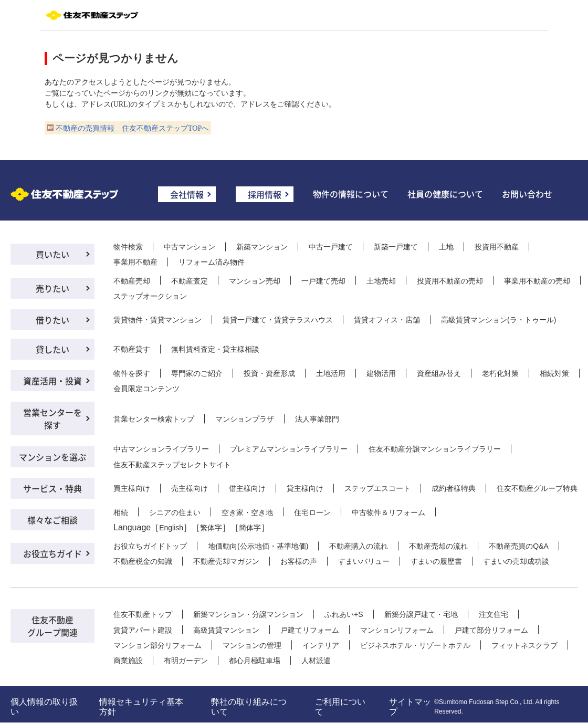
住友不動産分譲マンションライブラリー (435, 449)
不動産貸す (132, 349)
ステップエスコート (377, 488)
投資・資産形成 (269, 373)
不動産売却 (132, 281)
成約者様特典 (454, 488)
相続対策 (554, 373)
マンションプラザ (245, 419)
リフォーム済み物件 (212, 262)
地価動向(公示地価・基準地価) (258, 546)
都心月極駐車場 (255, 661)
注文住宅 (493, 614)
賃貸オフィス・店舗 (387, 320)
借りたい (52, 320)
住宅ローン (312, 512)
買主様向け (132, 488)
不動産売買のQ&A (519, 546)
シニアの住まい (175, 512)
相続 (121, 512)
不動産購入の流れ (359, 546)
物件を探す (132, 373)
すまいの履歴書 (436, 561)
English (171, 528)
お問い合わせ (527, 194)
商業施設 (128, 661)
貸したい (52, 349)
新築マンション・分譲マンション (248, 614)
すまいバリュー (364, 561)
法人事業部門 (317, 419)
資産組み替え (439, 373)
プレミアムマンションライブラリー (289, 449)
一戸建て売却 (323, 281)
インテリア (321, 645)
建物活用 (381, 373)
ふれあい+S (344, 614)
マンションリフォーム (397, 630)
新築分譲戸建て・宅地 (421, 614)
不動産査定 (190, 281)
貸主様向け (305, 488)
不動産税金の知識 (143, 561)
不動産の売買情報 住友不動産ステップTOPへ (132, 128)
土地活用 (331, 373)
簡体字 (250, 528)
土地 (446, 247)
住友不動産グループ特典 (537, 488)
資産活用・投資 (52, 381)
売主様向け (190, 488)
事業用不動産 (135, 262)
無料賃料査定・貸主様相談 (215, 349)
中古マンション (190, 247)
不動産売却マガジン (226, 561)
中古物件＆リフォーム (388, 512)
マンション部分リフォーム (157, 645)
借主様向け (247, 488)
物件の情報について (351, 194)
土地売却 (381, 281)
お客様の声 (299, 561)
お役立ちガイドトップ (150, 546)
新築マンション (262, 247)
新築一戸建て (396, 247)
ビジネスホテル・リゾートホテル (415, 645)
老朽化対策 (500, 373)
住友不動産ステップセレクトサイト (172, 465)
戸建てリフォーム (310, 630)
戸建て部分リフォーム (491, 630)
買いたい (52, 254)
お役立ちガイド (52, 553)
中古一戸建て (331, 247)
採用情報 (265, 194)
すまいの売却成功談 (516, 561)
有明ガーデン (186, 661)
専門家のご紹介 (197, 373)
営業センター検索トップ (154, 419)
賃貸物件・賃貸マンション (157, 320)
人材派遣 (316, 661)
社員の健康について (445, 194)
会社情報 (187, 194)
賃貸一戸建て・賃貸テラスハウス (278, 320)
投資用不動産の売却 (450, 281)
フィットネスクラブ (524, 645)
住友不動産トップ (143, 614)
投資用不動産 (497, 247)
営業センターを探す (52, 418)
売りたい (52, 288)
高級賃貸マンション (226, 630)
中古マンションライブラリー (161, 449)
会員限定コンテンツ (146, 389)
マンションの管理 (252, 645)
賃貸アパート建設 (143, 630)
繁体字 (211, 528)
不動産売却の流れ (438, 546)
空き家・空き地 (247, 512)
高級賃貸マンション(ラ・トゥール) (498, 320)
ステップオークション (150, 296)
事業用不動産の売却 (537, 281)
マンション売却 (255, 281)
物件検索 (128, 247)
